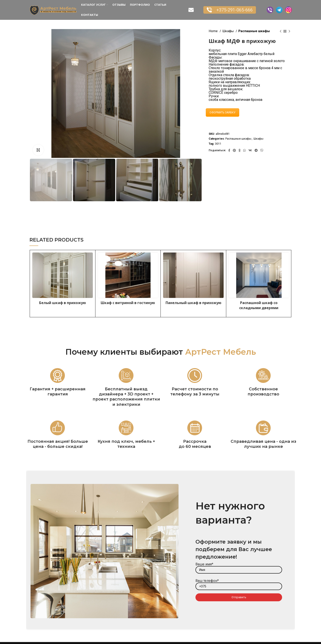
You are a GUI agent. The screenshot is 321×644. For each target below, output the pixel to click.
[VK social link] (250, 150)
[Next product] (289, 31)
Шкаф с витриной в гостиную (128, 303)
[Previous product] (281, 31)
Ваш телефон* (239, 583)
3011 (218, 144)
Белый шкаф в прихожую (63, 303)
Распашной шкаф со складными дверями (259, 305)
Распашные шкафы (254, 31)
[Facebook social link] (229, 150)
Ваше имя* (239, 567)
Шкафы (228, 31)
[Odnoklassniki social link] (240, 150)
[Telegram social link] (256, 150)
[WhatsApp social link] (244, 150)
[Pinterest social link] (234, 150)
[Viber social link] (262, 150)
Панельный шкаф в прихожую (193, 303)
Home (214, 31)
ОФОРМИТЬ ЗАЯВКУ (223, 113)
